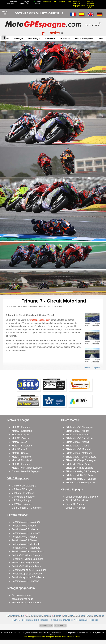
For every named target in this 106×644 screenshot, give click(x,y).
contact (101, 39)
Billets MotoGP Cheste (78, 446)
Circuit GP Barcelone (77, 500)
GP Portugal (65, 39)
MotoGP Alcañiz (20, 449)
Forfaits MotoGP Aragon (24, 526)
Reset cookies (60, 626)
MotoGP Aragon (20, 435)
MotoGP (62, 1)
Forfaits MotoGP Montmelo (26, 544)
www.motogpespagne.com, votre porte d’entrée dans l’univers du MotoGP (53, 637)
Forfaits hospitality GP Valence (28, 577)
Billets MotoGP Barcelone (79, 438)
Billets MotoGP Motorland (79, 453)
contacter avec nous (22, 599)
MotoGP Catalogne (22, 431)
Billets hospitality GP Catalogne (82, 471)
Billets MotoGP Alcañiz (78, 442)
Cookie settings (46, 626)
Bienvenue (47, 1)
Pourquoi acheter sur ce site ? (63, 620)
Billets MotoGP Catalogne (79, 427)
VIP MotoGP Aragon (22, 489)
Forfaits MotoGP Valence (25, 529)
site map (95, 620)
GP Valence (50, 39)
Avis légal (57, 615)
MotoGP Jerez (19, 442)
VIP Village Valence (22, 504)
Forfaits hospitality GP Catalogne (29, 570)
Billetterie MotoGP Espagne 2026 (79, 4)
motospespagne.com (40, 320)
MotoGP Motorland (22, 460)
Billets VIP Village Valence (79, 468)
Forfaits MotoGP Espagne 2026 (91, 5)
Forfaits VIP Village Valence (26, 566)
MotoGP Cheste (20, 453)
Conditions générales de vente (39, 615)
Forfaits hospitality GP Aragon (27, 574)
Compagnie (18, 620)
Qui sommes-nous (21, 595)
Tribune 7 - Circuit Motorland (54, 306)
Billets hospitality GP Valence (81, 479)
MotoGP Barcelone (22, 446)
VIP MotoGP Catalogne (24, 486)
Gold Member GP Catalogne (27, 508)
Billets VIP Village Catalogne (81, 460)
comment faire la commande (37, 620)
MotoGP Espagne (21, 427)
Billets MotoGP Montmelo (79, 449)
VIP (55, 1)
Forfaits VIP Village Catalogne (28, 559)
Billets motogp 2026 (16, 615)
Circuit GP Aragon (75, 504)
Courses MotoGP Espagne (26, 471)
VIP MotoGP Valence (23, 493)
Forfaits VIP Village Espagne (27, 555)
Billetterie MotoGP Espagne (80, 483)
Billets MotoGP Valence (78, 435)
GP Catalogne (34, 39)
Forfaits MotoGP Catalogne (26, 522)
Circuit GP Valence (76, 508)
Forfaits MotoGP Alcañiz (24, 537)
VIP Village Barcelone (23, 497)
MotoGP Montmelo (22, 457)
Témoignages (83, 620)
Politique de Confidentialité (75, 615)
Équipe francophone (84, 39)
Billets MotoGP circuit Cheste (81, 457)
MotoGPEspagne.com (56, 633)
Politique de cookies (96, 615)
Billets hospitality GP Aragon (80, 475)
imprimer (97, 368)
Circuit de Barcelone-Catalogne (82, 497)
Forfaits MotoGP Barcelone (26, 533)
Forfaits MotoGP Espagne (25, 581)
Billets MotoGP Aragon (78, 431)
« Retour (87, 368)
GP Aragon (19, 39)
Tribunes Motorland (35, 306)
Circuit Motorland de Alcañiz (16, 306)
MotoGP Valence (21, 438)
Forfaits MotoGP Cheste (24, 540)
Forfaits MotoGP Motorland (26, 548)
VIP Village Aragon (22, 500)
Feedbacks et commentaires (27, 603)
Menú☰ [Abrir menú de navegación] (5, 13)
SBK (69, 1)
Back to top (102, 631)
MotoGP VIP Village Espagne (27, 468)
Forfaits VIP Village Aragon (26, 563)
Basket (54, 33)
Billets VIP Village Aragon (79, 464)
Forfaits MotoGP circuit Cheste (28, 552)
